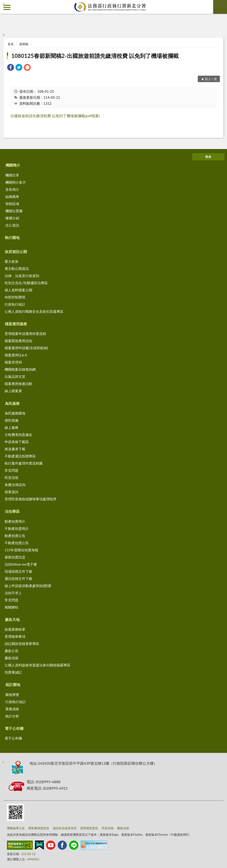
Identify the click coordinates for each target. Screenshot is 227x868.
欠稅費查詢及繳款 (18, 435)
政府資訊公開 (16, 252)
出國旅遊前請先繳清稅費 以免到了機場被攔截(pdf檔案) (55, 116)
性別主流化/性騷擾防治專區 (26, 283)
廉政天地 (12, 619)
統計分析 (12, 716)
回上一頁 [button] (211, 79)
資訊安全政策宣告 (65, 828)
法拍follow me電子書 (21, 564)
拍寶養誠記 (13, 672)
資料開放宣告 (89, 828)
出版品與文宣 (15, 376)
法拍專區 (12, 511)
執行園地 (12, 237)
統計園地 (13, 685)
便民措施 (12, 420)
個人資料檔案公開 (18, 290)
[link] (11, 68)
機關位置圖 (14, 211)
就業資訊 (12, 492)
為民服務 (12, 403)
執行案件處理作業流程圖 (24, 463)
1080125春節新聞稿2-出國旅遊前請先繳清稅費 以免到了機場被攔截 (95, 56)
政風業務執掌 (15, 629)
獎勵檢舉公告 (16, 828)
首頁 (11, 44)
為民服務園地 (15, 413)
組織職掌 (12, 197)
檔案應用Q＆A (16, 355)
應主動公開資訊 (17, 268)
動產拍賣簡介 (15, 521)
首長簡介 (12, 189)
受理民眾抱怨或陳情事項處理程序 (31, 499)
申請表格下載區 (17, 442)
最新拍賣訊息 (15, 557)
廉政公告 (12, 651)
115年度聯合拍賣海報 (21, 550)
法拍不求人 (13, 593)
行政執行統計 (15, 304)
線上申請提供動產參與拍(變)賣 (28, 586)
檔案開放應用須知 (18, 341)
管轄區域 (12, 204)
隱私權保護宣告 (39, 828)
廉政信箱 (12, 658)
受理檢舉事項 (15, 636)
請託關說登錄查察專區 (22, 644)
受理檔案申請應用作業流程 (25, 334)
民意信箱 (12, 477)
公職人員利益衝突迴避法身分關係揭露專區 (37, 665)
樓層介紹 (12, 218)
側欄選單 (7, 7)
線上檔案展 (13, 391)
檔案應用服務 (16, 324)
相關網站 (12, 607)
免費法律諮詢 (15, 485)
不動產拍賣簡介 (17, 528)
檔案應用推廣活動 (18, 384)
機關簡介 (13, 165)
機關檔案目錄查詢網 (20, 369)
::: (4, 3)
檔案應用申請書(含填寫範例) (26, 348)
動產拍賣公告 (15, 536)
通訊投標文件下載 (18, 579)
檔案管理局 (13, 362)
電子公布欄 (14, 728)
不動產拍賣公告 (17, 543)
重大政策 (12, 261)
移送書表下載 (15, 449)
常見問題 (12, 470)
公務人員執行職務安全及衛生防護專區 (34, 311)
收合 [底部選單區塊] (208, 157)
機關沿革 (12, 175)
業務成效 (12, 709)
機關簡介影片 (16, 182)
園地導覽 (12, 695)
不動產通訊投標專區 (20, 456)
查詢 (220, 7)
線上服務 (12, 427)
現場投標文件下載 (18, 571)
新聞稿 (24, 44)
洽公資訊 (12, 225)
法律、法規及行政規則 (22, 276)
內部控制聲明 (15, 297)
